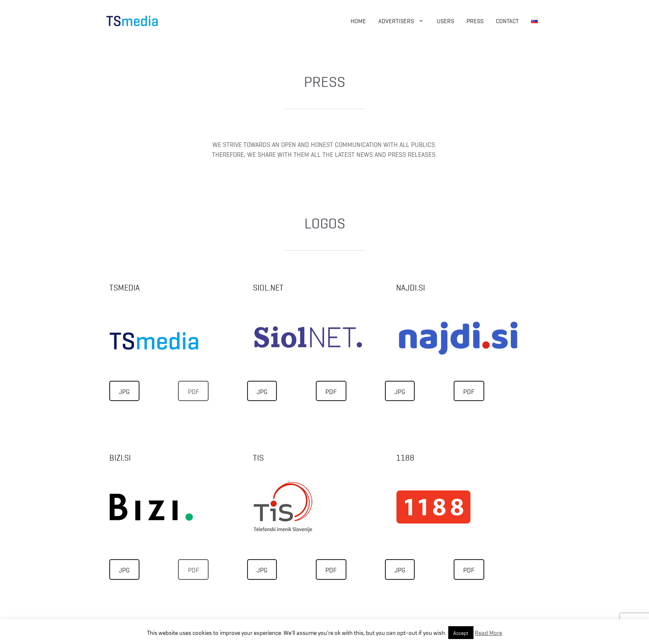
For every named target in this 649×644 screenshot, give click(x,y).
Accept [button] (461, 633)
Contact (507, 21)
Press (475, 21)
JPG (124, 391)
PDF (193, 391)
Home (358, 21)
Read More (488, 632)
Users (445, 21)
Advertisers (404, 21)
